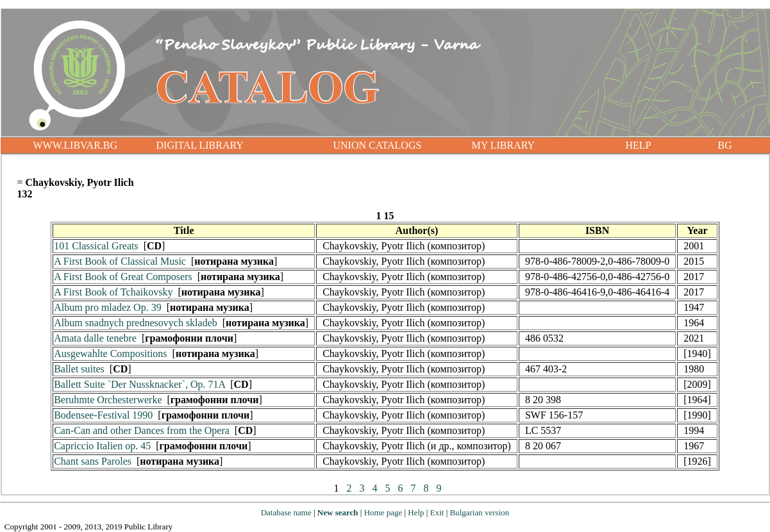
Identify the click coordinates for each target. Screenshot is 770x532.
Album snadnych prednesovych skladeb (136, 323)
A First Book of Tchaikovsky (113, 292)
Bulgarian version (479, 512)
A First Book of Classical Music (120, 261)
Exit (437, 512)
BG (725, 145)
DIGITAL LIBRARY (200, 145)
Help (416, 512)
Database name (286, 512)
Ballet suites (79, 369)
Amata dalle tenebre (95, 338)
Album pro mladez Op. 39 (108, 307)
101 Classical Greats (96, 246)
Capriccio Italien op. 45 (102, 446)
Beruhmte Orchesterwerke (108, 400)
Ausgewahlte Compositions (110, 353)
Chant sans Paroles (93, 461)
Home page (383, 512)
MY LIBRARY (504, 145)
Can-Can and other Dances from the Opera (142, 430)
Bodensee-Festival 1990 (103, 415)
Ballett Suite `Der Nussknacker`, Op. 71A (139, 384)
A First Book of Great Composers (123, 277)
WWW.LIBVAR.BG (76, 145)
